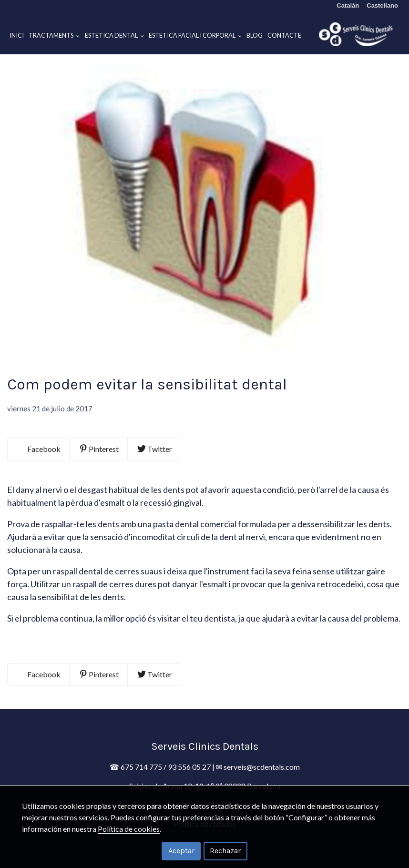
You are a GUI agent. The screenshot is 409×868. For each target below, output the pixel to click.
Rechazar (225, 851)
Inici (17, 35)
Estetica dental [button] (114, 35)
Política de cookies (129, 829)
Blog (255, 35)
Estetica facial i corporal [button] (195, 35)
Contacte (284, 35)
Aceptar (181, 851)
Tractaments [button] (54, 35)
